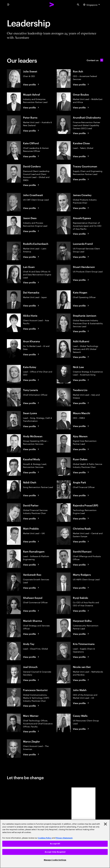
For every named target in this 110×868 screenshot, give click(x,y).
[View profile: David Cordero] (31, 185)
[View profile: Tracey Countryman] (81, 179)
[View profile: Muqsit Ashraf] (31, 107)
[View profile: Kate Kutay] (31, 380)
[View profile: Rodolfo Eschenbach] (31, 257)
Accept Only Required (55, 852)
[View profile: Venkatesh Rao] (31, 588)
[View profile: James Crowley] (81, 208)
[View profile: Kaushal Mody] (31, 472)
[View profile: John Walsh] (81, 703)
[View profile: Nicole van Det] (81, 680)
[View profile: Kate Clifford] (31, 156)
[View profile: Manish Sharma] (31, 634)
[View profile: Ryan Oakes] (81, 472)
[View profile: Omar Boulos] (81, 107)
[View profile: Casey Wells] (81, 729)
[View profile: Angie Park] (81, 495)
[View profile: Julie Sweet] (31, 84)
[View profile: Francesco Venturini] (31, 706)
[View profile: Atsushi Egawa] (81, 234)
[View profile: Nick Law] (81, 380)
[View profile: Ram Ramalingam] (31, 565)
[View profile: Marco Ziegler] (31, 754)
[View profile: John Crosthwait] (31, 208)
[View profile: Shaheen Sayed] (31, 611)
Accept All (55, 844)
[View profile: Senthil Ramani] (81, 565)
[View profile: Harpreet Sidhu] (81, 634)
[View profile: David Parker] (31, 518)
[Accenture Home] (52, 5)
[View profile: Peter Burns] (31, 131)
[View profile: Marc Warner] (31, 731)
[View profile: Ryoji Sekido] (81, 611)
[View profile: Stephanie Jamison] (81, 331)
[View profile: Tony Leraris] (31, 403)
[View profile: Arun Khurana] (31, 354)
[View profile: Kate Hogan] (81, 305)
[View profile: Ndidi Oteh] (31, 495)
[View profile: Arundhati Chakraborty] (81, 133)
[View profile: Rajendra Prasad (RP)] (81, 518)
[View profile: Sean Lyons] (31, 426)
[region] (55, 844)
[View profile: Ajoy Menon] (81, 449)
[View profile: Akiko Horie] (31, 329)
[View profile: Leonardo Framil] (81, 257)
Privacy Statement (64, 838)
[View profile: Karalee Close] (81, 156)
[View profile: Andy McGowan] (31, 449)
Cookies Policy (45, 838)
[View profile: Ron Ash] (81, 84)
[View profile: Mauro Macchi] (81, 426)
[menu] (8, 5)
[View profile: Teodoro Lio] (81, 403)
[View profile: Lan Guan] (31, 282)
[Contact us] (95, 60)
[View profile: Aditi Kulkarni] (81, 357)
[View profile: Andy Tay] (31, 657)
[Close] (105, 824)
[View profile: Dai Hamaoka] (31, 305)
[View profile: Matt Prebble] (31, 541)
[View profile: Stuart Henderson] (81, 280)
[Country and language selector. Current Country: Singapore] (92, 5)
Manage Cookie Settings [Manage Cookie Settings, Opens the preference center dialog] (55, 860)
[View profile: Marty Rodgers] (81, 588)
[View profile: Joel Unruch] (31, 680)
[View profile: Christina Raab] (81, 541)
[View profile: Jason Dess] (31, 231)
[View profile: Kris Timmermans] (81, 657)
